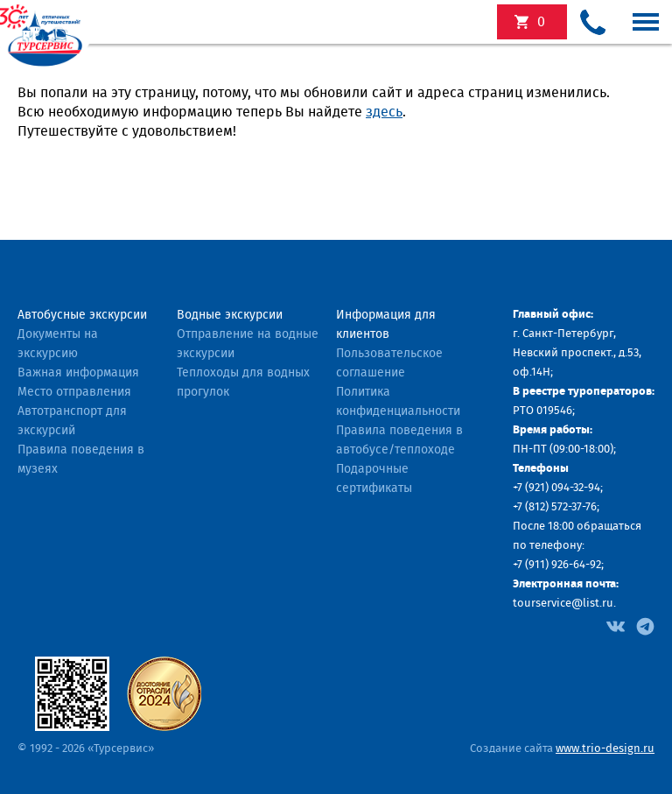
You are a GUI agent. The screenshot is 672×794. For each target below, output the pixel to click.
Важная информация (78, 373)
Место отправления (74, 392)
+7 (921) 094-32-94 (556, 488)
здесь (384, 112)
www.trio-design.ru (605, 749)
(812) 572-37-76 (561, 507)
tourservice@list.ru (563, 604)
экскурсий (541, 22)
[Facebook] (616, 625)
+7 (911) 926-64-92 (557, 565)
